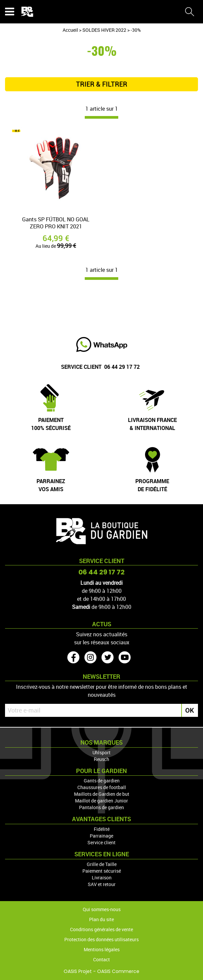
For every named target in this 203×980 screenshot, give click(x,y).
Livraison (102, 878)
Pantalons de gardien (101, 807)
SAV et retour (102, 884)
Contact (101, 959)
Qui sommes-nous (102, 909)
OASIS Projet (78, 971)
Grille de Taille (102, 864)
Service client (101, 842)
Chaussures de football (102, 787)
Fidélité (102, 829)
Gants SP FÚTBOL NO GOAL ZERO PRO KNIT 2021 (56, 223)
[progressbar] (101, 117)
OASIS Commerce (118, 971)
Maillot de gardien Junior (101, 801)
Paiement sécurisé (102, 871)
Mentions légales (102, 949)
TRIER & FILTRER (102, 84)
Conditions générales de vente (101, 929)
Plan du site (101, 919)
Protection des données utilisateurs (101, 939)
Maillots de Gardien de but (102, 794)
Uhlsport (101, 752)
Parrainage (101, 836)
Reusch (101, 759)
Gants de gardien (102, 781)
